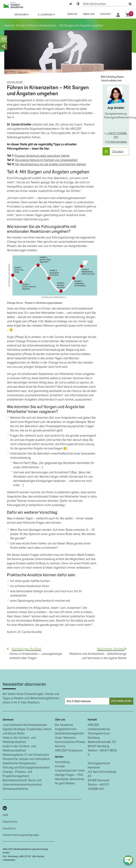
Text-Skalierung (71, 4)
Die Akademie (64, 725)
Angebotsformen (66, 729)
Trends (19, 26)
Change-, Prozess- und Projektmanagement (17, 774)
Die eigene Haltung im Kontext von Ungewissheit (46, 160)
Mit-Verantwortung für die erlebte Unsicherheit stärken (51, 164)
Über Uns (89, 14)
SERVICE (72, 14)
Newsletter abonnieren (70, 779)
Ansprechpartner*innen (70, 771)
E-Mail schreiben (116, 142)
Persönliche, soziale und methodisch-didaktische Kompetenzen (27, 761)
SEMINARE (22, 15)
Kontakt (106, 14)
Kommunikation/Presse (70, 742)
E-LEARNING (46, 15)
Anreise (60, 766)
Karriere (60, 746)
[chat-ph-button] (128, 860)
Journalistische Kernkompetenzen (25, 725)
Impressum (9, 828)
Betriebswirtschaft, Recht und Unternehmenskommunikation (22, 783)
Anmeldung (62, 762)
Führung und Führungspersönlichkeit (26, 768)
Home (9, 26)
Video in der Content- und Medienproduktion (19, 740)
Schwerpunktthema (15, 789)
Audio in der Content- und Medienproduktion (19, 748)
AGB (5, 815)
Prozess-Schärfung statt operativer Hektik (42, 156)
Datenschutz (10, 822)
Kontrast (78, 4)
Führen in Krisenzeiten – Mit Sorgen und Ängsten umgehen (65, 26)
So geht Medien (65, 783)
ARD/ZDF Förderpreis (69, 751)
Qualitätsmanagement (69, 733)
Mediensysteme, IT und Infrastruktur (26, 755)
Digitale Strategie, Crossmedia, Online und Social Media (27, 731)
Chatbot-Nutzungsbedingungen (21, 835)
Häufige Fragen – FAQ (69, 775)
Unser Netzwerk (65, 738)
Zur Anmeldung (121, 701)
